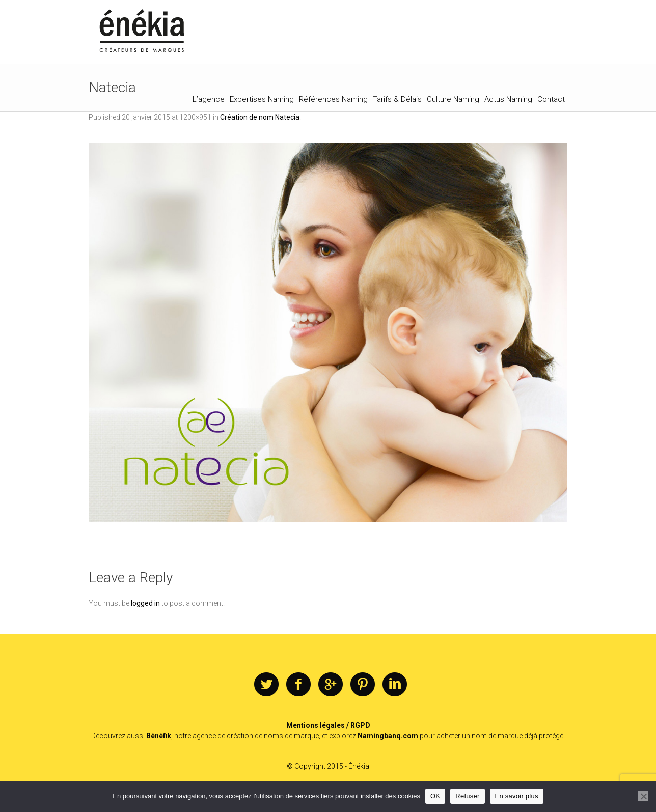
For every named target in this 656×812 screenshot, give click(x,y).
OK (435, 796)
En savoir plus (517, 796)
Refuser (467, 796)
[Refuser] (643, 796)
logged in (145, 603)
